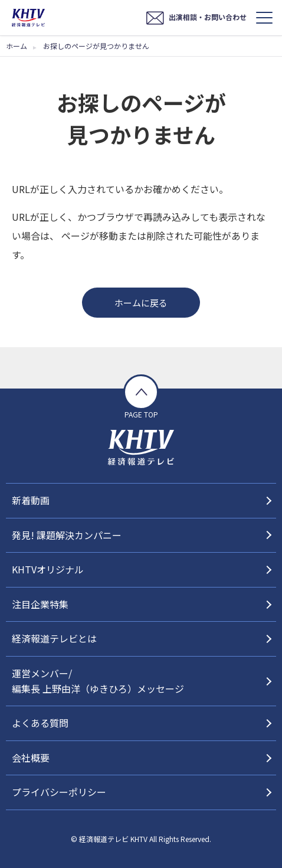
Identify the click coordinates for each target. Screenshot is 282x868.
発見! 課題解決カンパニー (67, 535)
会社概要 (31, 758)
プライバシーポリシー (59, 792)
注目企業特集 (40, 604)
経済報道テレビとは (54, 638)
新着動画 (31, 500)
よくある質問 (40, 723)
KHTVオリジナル (48, 569)
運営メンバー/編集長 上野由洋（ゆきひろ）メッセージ (98, 681)
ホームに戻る (141, 303)
